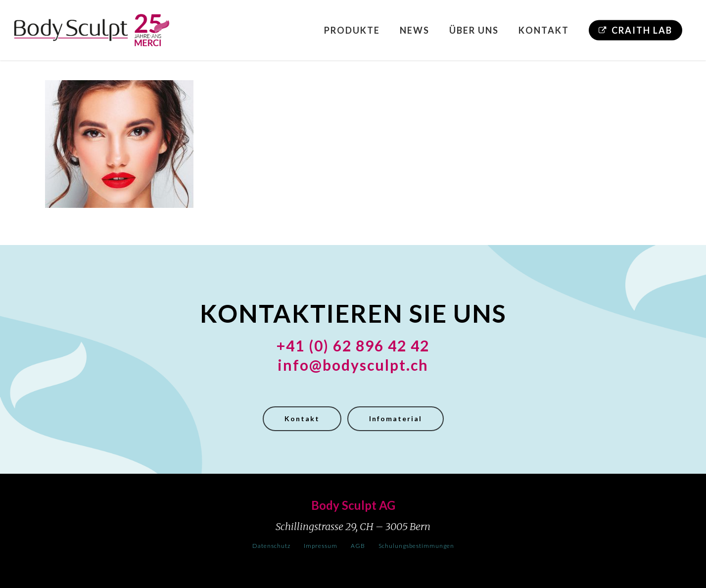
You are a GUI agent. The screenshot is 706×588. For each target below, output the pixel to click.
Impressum (321, 546)
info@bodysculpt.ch (353, 365)
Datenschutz (271, 546)
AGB (358, 546)
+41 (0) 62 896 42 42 (353, 345)
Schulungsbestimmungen (416, 546)
